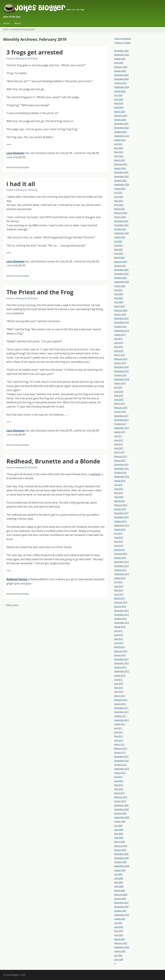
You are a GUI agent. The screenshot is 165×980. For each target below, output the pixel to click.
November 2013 (121, 615)
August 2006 (120, 951)
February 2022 (121, 213)
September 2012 (122, 671)
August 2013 (120, 627)
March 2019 (120, 355)
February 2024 (121, 116)
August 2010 (120, 773)
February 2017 (121, 456)
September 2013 (122, 623)
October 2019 (120, 327)
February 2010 (121, 797)
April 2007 (119, 935)
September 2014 (122, 574)
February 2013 (121, 651)
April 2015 (119, 546)
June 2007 (119, 927)
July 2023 (118, 144)
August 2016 (120, 481)
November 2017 (121, 420)
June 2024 (119, 99)
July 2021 (118, 241)
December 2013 (121, 611)
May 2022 (119, 201)
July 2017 (118, 436)
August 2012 (120, 675)
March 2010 (120, 793)
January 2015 (120, 558)
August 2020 (120, 286)
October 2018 (120, 375)
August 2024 (120, 91)
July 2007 (118, 923)
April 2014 (119, 594)
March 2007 (120, 939)
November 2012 (121, 663)
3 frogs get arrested (35, 52)
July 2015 (118, 533)
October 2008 (120, 862)
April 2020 (119, 302)
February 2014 (121, 602)
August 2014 (120, 578)
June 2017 (119, 440)
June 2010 (119, 781)
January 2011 (120, 752)
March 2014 (120, 598)
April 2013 (119, 643)
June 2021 (119, 245)
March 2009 (120, 842)
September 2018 (122, 379)
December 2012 (121, 659)
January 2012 (120, 704)
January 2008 (120, 899)
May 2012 (119, 688)
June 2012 (119, 684)
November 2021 (121, 225)
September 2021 (122, 233)
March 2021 (120, 257)
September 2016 (122, 477)
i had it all (21, 184)
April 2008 (119, 886)
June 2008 (119, 878)
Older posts (11, 605)
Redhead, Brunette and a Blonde (53, 461)
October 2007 (120, 911)
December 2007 (121, 903)
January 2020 (120, 314)
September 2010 (122, 769)
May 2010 (119, 785)
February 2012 (121, 700)
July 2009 (118, 826)
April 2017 (119, 448)
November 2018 (121, 371)
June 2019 (119, 343)
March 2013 (120, 647)
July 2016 (118, 485)
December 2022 (121, 172)
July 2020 (118, 290)
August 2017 (120, 432)
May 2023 (119, 152)
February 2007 (121, 943)
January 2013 (120, 655)
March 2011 (120, 744)
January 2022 (120, 217)
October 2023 (120, 132)
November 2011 (121, 712)
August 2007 (120, 919)
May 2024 (119, 103)
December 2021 (121, 221)
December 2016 (121, 464)
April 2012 (119, 692)
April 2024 (119, 107)
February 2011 (121, 748)
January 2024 (120, 120)
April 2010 (119, 789)
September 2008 (122, 866)
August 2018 (120, 383)
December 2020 (121, 270)
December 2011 (121, 708)
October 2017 (120, 424)
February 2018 (121, 408)
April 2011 (119, 740)
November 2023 (121, 128)
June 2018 (119, 392)
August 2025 (120, 59)
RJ (36, 59)
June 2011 (119, 732)
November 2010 (121, 761)
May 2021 (119, 249)
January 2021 (120, 266)
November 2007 (121, 907)
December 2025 (121, 51)
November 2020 (121, 274)
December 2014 (121, 562)
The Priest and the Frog (40, 292)
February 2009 (121, 846)
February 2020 (121, 310)
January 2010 (120, 801)
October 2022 (120, 180)
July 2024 (118, 95)
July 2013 (118, 631)
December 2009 (121, 805)
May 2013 (119, 639)
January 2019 (120, 363)
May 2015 (119, 541)
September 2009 (122, 817)
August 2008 (120, 870)
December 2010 (121, 757)
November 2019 (121, 322)
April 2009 (119, 838)
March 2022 (120, 209)
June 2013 (119, 635)
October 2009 (120, 813)
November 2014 (121, 566)
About (18, 23)
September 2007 (122, 915)
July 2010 (118, 777)
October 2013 (120, 619)
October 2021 (120, 229)
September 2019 (122, 331)
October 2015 (120, 521)
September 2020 (122, 282)
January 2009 (120, 850)
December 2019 (121, 318)
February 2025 (121, 67)
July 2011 (118, 728)
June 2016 (119, 489)
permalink (24, 167)
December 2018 (121, 367)
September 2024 (122, 87)
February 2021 (121, 262)
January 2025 (120, 71)
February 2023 (121, 164)
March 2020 (120, 306)
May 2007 (119, 931)
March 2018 (120, 404)
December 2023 (121, 124)
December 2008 (121, 854)
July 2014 (118, 582)
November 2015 (121, 517)
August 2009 (120, 821)
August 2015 (120, 529)
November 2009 (121, 809)
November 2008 (121, 858)
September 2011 (122, 720)
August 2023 (120, 140)
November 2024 (121, 79)
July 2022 (118, 193)
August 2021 (120, 237)
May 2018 (119, 396)
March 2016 (120, 501)
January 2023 (120, 168)
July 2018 (118, 387)
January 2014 (120, 606)
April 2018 (119, 400)
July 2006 (118, 955)
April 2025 (119, 63)
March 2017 (120, 452)
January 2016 (120, 509)
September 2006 (122, 947)
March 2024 (120, 112)
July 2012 (118, 680)
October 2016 (120, 473)
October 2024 (120, 83)
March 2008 (120, 891)
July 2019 (118, 339)
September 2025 (122, 55)
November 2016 (121, 468)
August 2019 (120, 335)
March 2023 (120, 160)
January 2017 (120, 460)
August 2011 (120, 724)
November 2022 (121, 176)
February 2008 (121, 895)
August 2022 (120, 189)
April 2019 (119, 351)
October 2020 (120, 278)
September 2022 (122, 185)
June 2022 (119, 197)
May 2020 (119, 298)
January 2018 (120, 412)
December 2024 (121, 75)
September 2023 (122, 136)
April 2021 (119, 253)
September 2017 (122, 428)
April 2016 (119, 497)
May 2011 (119, 736)
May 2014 (119, 590)
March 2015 (120, 550)
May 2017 (119, 444)
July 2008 (118, 874)
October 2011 (120, 716)
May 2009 (119, 834)
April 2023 (119, 156)
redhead (95, 474)
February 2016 (121, 505)
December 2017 (121, 416)
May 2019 (119, 347)
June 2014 (119, 586)
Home (6, 23)
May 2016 (119, 493)
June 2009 (119, 830)
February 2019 (121, 359)
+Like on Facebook (123, 39)
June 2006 (119, 959)
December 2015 (121, 513)
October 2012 (120, 667)
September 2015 (122, 525)
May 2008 (119, 882)
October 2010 (120, 765)
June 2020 (119, 294)
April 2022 (119, 205)
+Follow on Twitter (123, 43)
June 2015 (119, 537)
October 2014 (120, 570)
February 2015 (121, 554)
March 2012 (120, 696)
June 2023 (119, 148)
